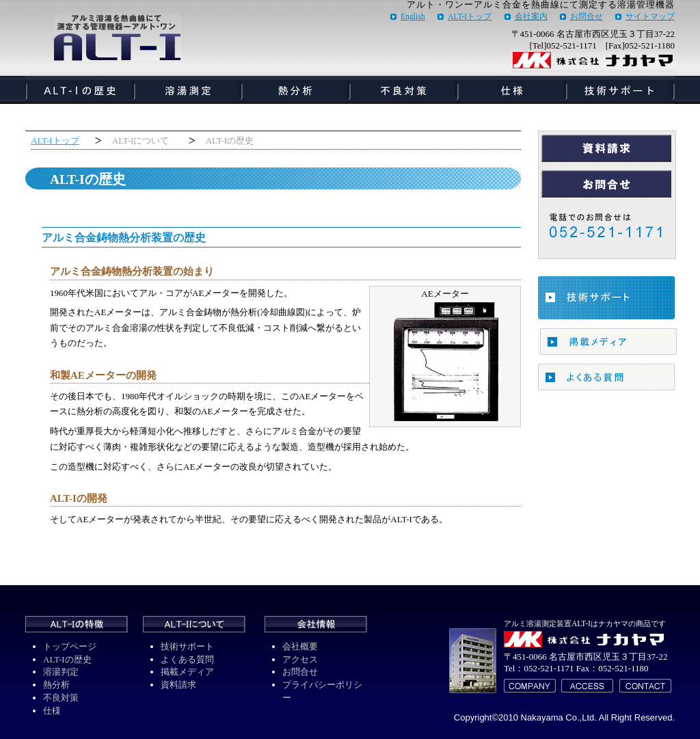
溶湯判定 (61, 672)
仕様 (52, 711)
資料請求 (178, 685)
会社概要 (300, 646)
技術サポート (187, 646)
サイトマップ (650, 17)
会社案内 (531, 17)
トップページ (70, 646)
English (413, 17)
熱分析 (56, 685)
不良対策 (61, 698)
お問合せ (587, 17)
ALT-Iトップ (470, 17)
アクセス (300, 659)
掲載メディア (187, 672)
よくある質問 (187, 659)
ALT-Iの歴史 (67, 659)
